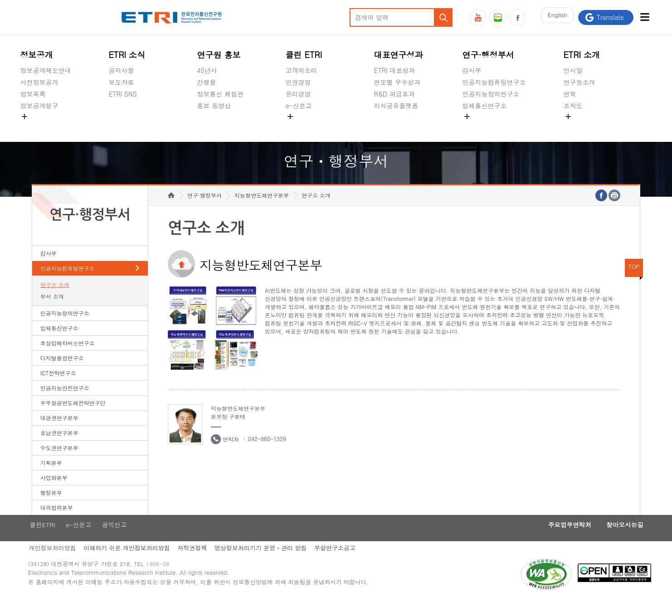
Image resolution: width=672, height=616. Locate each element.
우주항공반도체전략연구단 (73, 417)
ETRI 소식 (127, 55)
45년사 (207, 70)
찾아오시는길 (611, 539)
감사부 (472, 70)
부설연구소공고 (344, 563)
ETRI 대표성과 (395, 70)
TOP (634, 280)
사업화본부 (54, 492)
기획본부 (51, 477)
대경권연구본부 (59, 432)
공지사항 (121, 70)
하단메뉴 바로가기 (0, 0)
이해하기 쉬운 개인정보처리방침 (132, 563)
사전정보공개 (39, 82)
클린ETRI (45, 539)
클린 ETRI (304, 55)
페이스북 (518, 17)
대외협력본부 (57, 521)
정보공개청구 (39, 106)
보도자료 (121, 82)
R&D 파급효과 (394, 94)
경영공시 (33, 127)
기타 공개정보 (584, 127)
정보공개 (36, 55)
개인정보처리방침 (56, 563)
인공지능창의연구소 (491, 94)
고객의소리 (302, 70)
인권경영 (298, 82)
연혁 (570, 94)
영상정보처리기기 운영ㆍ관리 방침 (269, 563)
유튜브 (478, 17)
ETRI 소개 (582, 55)
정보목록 (33, 94)
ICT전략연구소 (58, 387)
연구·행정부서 (488, 55)
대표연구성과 (399, 55)
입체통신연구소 (485, 106)
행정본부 (51, 507)
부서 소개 (52, 310)
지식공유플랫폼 (396, 106)
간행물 (207, 82)
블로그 (498, 17)
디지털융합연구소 (62, 372)
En (555, 17)
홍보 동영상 (214, 106)
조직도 (573, 106)
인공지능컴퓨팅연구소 (494, 82)
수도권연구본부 (59, 462)
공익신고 (298, 127)
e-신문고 (299, 106)
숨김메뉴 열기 (24, 116)
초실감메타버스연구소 (494, 127)
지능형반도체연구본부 (262, 209)
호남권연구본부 (59, 447)
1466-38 (165, 581)
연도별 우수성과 (397, 82)
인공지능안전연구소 (65, 402)
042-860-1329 (267, 453)
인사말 (573, 70)
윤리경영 (298, 94)
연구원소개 (579, 82)
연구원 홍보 (219, 55)
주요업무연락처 (551, 539)
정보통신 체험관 (221, 94)
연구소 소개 (55, 298)
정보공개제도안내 (45, 70)
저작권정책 (199, 563)
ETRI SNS (122, 94)
